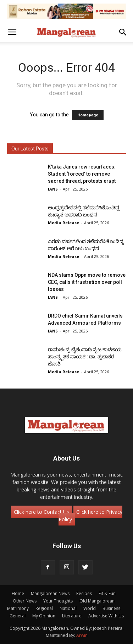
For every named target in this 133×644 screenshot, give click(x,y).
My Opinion (44, 616)
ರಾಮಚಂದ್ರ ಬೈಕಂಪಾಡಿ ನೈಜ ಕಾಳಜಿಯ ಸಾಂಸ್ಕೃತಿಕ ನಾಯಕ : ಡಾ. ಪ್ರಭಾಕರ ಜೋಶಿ (85, 357)
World (90, 608)
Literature (72, 616)
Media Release (63, 223)
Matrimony (18, 608)
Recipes (84, 593)
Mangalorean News (50, 593)
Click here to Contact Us (41, 512)
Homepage (88, 115)
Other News (25, 601)
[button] (12, 32)
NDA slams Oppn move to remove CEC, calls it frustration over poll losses (87, 282)
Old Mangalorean (97, 601)
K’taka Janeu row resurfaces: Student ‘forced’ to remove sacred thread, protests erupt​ (82, 174)
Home (18, 593)
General (18, 616)
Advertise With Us (106, 616)
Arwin (82, 635)
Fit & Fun (107, 593)
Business (111, 608)
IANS (53, 189)
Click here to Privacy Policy (90, 516)
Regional (44, 608)
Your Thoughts (58, 601)
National (68, 608)
